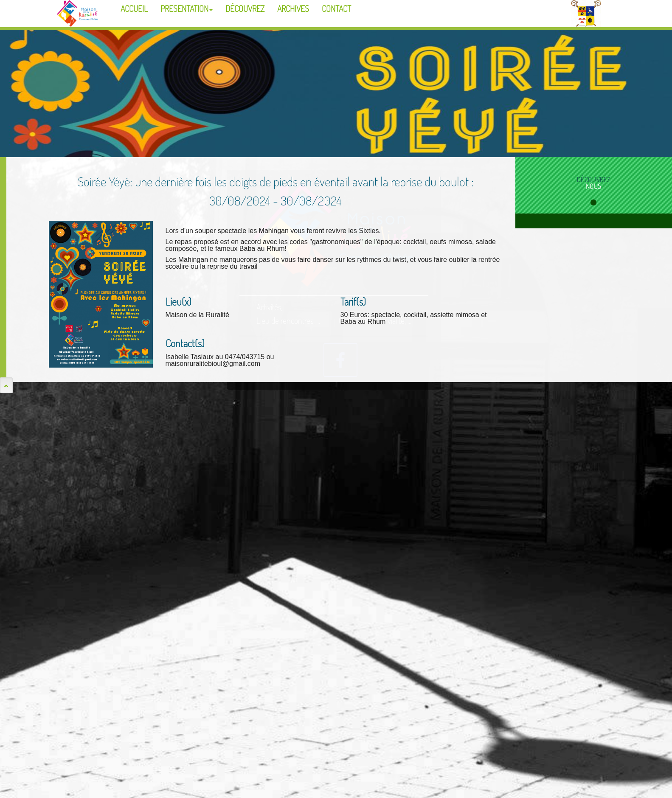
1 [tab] (593, 202)
